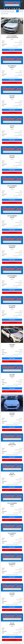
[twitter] (14, 8)
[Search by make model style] (9, 11)
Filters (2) (21, 11)
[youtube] (19, 8)
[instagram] (17, 8)
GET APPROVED (10, 53)
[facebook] (12, 8)
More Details (12, 50)
